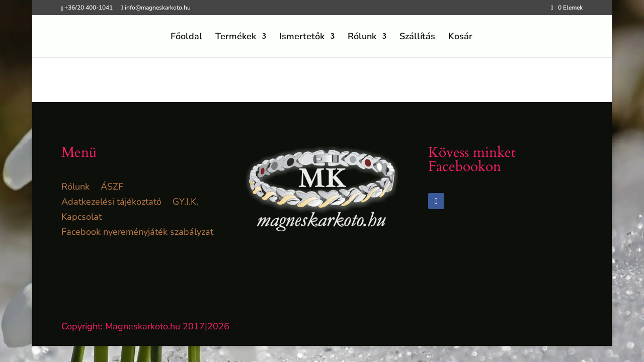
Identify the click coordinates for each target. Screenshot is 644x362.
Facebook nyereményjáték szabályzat (137, 233)
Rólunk (362, 37)
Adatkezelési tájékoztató (111, 203)
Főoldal (186, 37)
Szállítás (417, 37)
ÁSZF (112, 188)
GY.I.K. (185, 203)
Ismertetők (302, 37)
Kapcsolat (82, 218)
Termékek (236, 37)
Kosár (460, 37)
